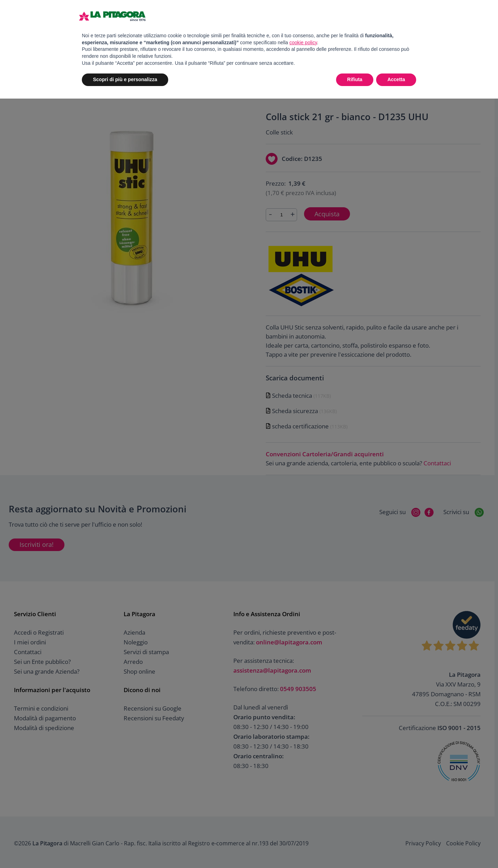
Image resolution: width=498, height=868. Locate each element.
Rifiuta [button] (355, 79)
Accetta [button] (396, 79)
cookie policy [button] (303, 42)
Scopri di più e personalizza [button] (125, 79)
